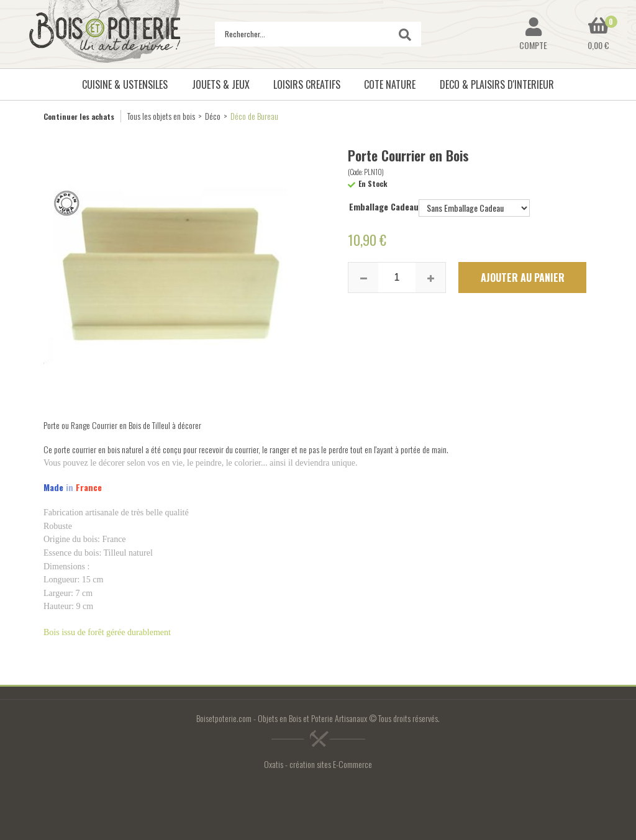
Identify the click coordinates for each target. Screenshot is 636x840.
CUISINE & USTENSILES (125, 84)
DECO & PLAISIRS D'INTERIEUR (497, 84)
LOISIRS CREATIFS (307, 84)
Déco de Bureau (254, 116)
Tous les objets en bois (161, 116)
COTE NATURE (390, 84)
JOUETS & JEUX (221, 84)
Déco (213, 116)
